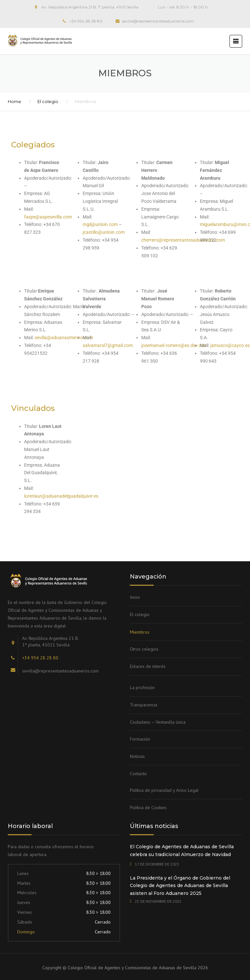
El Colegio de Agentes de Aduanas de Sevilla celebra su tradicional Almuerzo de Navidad (182, 851)
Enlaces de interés (148, 666)
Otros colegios (144, 649)
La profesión (142, 687)
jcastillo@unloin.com (104, 232)
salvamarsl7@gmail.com (108, 345)
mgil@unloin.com (100, 224)
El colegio (48, 101)
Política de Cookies (148, 807)
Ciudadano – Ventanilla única (158, 722)
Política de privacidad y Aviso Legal (164, 790)
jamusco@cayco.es (230, 345)
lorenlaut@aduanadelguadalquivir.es (61, 496)
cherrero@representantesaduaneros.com (183, 240)
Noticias (137, 756)
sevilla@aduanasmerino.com (64, 338)
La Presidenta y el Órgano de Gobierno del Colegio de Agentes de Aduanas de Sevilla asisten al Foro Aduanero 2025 (180, 886)
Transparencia (144, 705)
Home (14, 101)
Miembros (140, 632)
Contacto (138, 774)
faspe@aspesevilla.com (48, 217)
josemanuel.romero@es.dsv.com (175, 345)
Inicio (135, 597)
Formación (140, 739)
